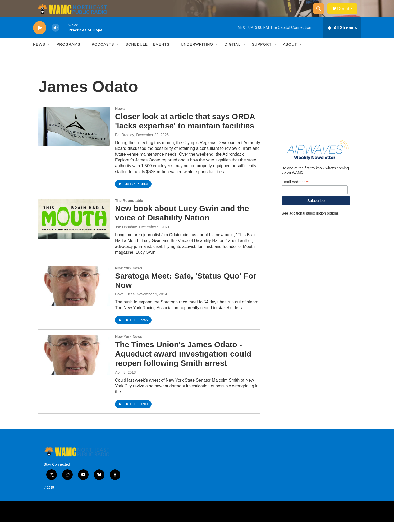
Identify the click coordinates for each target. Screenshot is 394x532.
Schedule (137, 55)
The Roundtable (129, 211)
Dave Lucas (125, 305)
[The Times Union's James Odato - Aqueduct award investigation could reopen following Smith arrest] (74, 365)
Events (161, 55)
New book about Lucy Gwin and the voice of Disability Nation (182, 224)
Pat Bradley (125, 145)
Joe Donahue (126, 238)
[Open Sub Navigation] (49, 55)
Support (262, 55)
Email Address (295, 193)
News (39, 55)
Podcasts (103, 55)
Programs (68, 55)
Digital (232, 55)
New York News (129, 279)
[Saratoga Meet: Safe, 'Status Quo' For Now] (74, 297)
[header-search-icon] (321, 14)
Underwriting (197, 55)
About (290, 55)
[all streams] (342, 38)
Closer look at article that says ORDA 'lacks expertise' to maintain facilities (185, 132)
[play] (40, 38)
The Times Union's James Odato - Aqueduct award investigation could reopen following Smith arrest (183, 364)
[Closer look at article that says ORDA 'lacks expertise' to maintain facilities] (74, 137)
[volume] (56, 38)
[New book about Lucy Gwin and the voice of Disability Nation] (74, 229)
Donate (347, 14)
